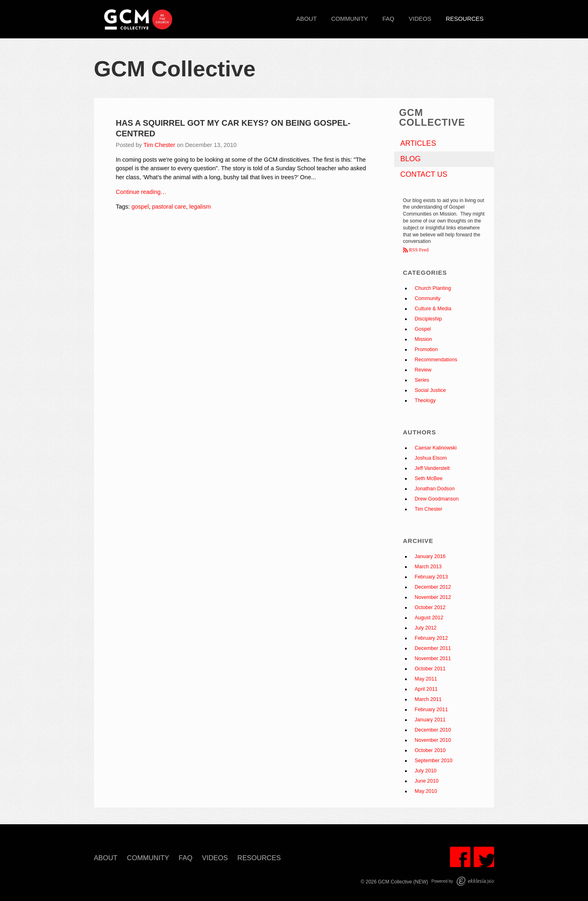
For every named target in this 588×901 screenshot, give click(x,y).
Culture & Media (433, 309)
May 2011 (426, 679)
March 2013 (428, 567)
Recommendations (436, 360)
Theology (425, 400)
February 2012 (431, 638)
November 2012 (433, 597)
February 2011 (431, 710)
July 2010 (426, 771)
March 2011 (428, 699)
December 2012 (433, 587)
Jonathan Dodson (435, 489)
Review (423, 370)
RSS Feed (418, 250)
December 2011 (433, 648)
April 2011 (426, 689)
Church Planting (433, 288)
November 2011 (433, 659)
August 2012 (429, 618)
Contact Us (424, 174)
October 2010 (430, 750)
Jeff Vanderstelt (432, 468)
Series (422, 380)
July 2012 (426, 628)
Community (350, 19)
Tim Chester (159, 145)
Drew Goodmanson (437, 499)
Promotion (427, 349)
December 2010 (433, 730)
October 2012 (430, 607)
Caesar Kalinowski (436, 448)
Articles (418, 143)
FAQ (388, 19)
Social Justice (430, 390)
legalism (200, 207)
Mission (423, 339)
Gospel (423, 329)
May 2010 (426, 791)
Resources (465, 19)
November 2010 (433, 740)
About (306, 19)
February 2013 (431, 577)
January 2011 (430, 720)
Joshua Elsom (431, 458)
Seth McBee (429, 478)
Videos (420, 19)
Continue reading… (141, 192)
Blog (410, 159)
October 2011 (430, 669)
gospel (140, 207)
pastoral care (169, 207)
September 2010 (434, 761)
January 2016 (430, 556)
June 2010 (427, 781)
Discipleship (429, 319)
